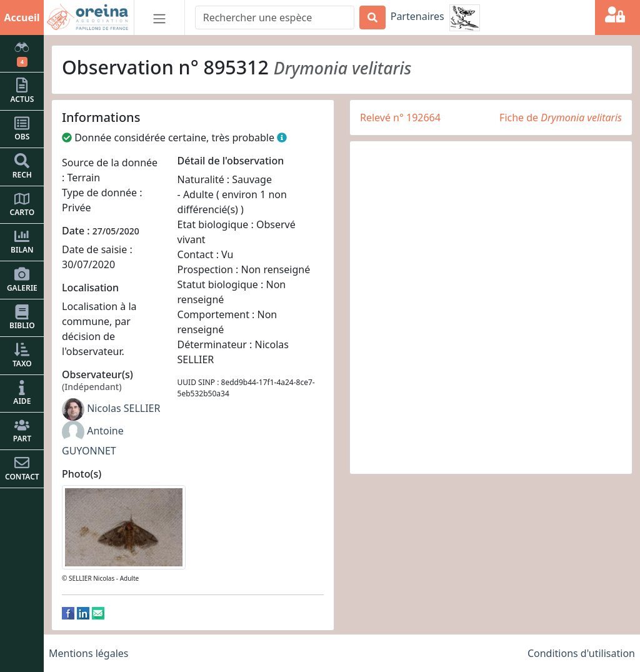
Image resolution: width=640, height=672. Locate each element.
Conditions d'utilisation (581, 653)
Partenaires (417, 16)
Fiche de (561, 118)
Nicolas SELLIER (123, 408)
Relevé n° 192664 (400, 118)
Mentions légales (89, 653)
